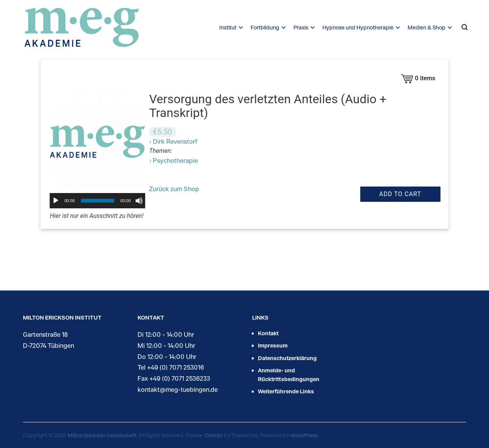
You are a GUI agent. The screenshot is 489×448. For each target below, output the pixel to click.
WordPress (304, 435)
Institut (228, 27)
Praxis (301, 27)
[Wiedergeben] (56, 201)
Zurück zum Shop (174, 189)
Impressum (273, 345)
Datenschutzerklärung (287, 358)
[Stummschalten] (139, 201)
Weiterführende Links (286, 391)
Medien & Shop (427, 27)
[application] (97, 201)
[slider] (98, 201)
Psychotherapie (175, 160)
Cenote (214, 435)
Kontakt (268, 333)
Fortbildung (265, 27)
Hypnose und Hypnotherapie (358, 27)
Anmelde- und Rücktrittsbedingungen (289, 374)
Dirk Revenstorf (175, 141)
